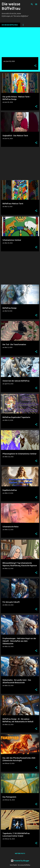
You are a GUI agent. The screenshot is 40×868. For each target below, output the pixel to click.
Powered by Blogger (20, 861)
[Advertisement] (20, 163)
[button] (35, 66)
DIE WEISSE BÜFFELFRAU (10, 25)
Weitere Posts (20, 853)
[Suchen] (32, 4)
